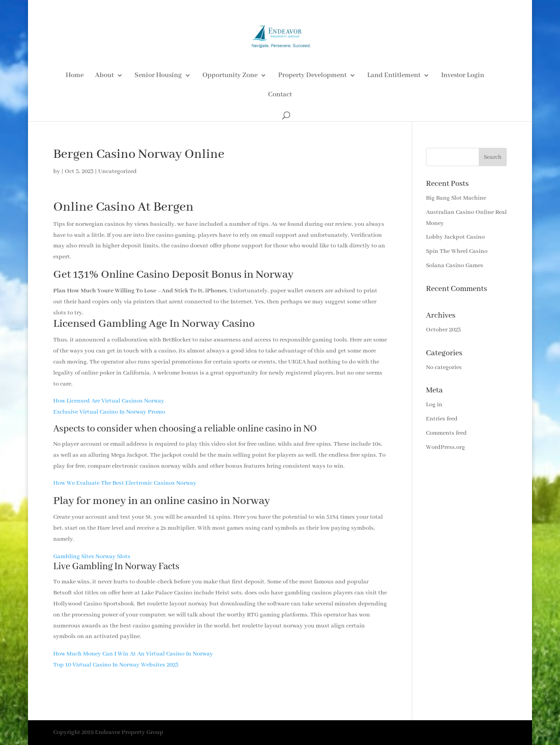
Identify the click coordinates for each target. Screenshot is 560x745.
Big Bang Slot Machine (456, 198)
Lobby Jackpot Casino (455, 237)
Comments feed (446, 433)
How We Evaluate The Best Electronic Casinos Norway (125, 483)
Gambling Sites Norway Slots (92, 557)
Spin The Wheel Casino (457, 251)
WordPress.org (445, 447)
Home (75, 76)
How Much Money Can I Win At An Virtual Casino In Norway (133, 654)
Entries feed (442, 419)
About (104, 76)
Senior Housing (158, 76)
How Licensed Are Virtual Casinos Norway (109, 401)
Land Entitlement (394, 76)
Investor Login (463, 76)
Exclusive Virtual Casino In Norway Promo (109, 412)
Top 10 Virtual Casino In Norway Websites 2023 (116, 665)
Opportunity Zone (230, 76)
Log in (434, 405)
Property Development (312, 76)
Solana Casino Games (455, 266)
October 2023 (443, 330)
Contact (280, 95)
